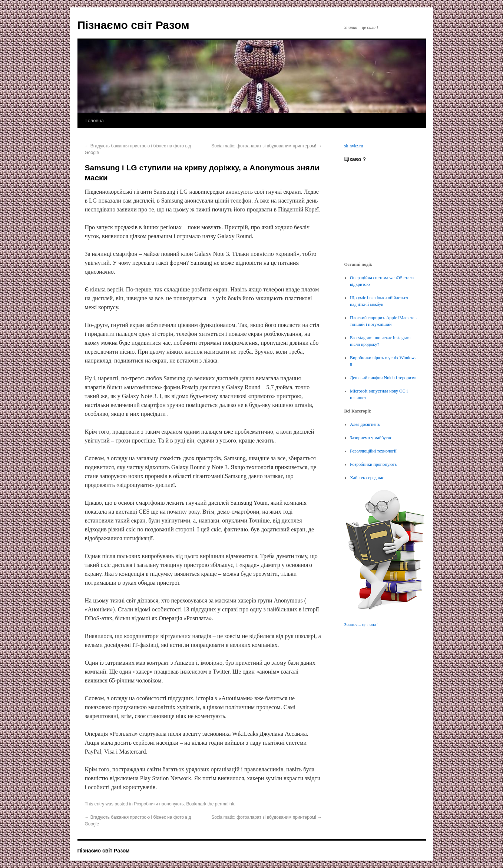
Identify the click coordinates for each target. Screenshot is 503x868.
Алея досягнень (365, 424)
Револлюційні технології (373, 451)
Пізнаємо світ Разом (133, 25)
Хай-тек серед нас (367, 478)
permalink (225, 804)
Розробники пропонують (159, 804)
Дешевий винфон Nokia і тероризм (383, 378)
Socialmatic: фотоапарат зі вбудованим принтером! (267, 146)
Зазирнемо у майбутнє (371, 438)
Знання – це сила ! (362, 625)
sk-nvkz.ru (354, 146)
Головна (95, 121)
